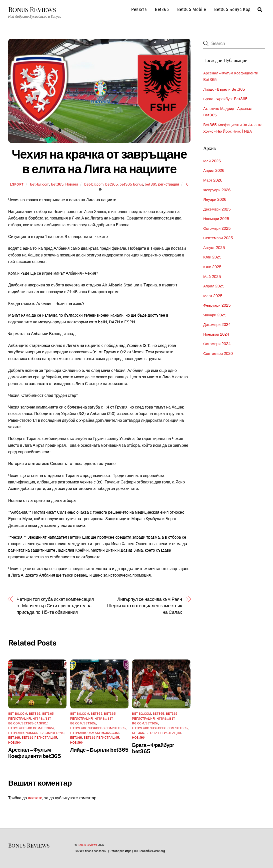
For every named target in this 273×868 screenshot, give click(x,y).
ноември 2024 (216, 334)
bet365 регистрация (162, 184)
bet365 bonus (131, 184)
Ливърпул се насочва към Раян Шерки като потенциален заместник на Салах (144, 606)
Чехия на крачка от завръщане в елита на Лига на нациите (99, 161)
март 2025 (213, 296)
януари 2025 (215, 315)
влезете (35, 798)
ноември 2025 (216, 219)
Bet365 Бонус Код (232, 9)
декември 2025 (217, 209)
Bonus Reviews (87, 845)
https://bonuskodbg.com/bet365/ (36, 733)
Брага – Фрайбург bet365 (225, 99)
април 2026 (214, 170)
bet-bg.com (40, 184)
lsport (17, 184)
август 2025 (214, 247)
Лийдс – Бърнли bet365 (99, 750)
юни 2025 (212, 267)
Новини (71, 184)
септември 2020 (218, 353)
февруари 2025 (217, 305)
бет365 (14, 738)
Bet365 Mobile (192, 9)
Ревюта (139, 9)
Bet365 (162, 9)
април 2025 (214, 286)
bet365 (57, 184)
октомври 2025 (217, 228)
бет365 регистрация (39, 738)
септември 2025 (218, 238)
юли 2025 (212, 257)
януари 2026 (215, 199)
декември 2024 (217, 325)
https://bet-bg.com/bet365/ (31, 728)
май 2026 (212, 161)
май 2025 (212, 276)
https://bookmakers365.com (95, 733)
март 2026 (213, 180)
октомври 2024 (217, 344)
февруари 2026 (217, 190)
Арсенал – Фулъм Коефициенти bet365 (34, 753)
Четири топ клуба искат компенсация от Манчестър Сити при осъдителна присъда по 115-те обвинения (55, 606)
